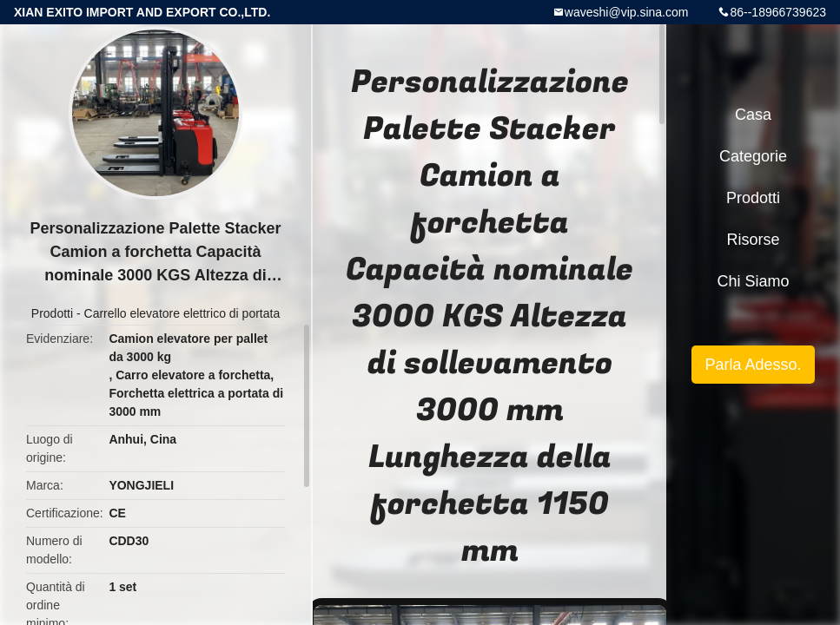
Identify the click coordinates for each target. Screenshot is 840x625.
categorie (753, 156)
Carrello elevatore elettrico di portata (182, 313)
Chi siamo (753, 281)
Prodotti (52, 313)
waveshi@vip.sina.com (627, 12)
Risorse (753, 240)
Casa (753, 115)
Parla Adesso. (753, 365)
